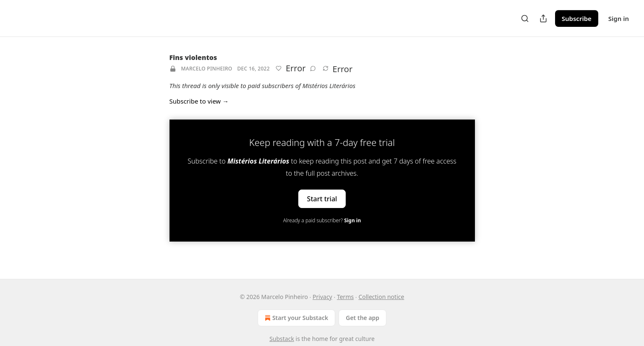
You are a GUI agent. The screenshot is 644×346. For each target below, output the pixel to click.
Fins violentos (193, 57)
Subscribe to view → (199, 101)
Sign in (619, 18)
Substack (282, 339)
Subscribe (577, 18)
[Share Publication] (543, 18)
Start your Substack (296, 318)
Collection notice (381, 297)
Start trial (322, 199)
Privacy (322, 297)
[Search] (525, 18)
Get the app (362, 318)
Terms (345, 297)
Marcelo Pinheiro (207, 69)
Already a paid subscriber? (322, 220)
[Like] (279, 68)
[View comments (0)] (313, 68)
